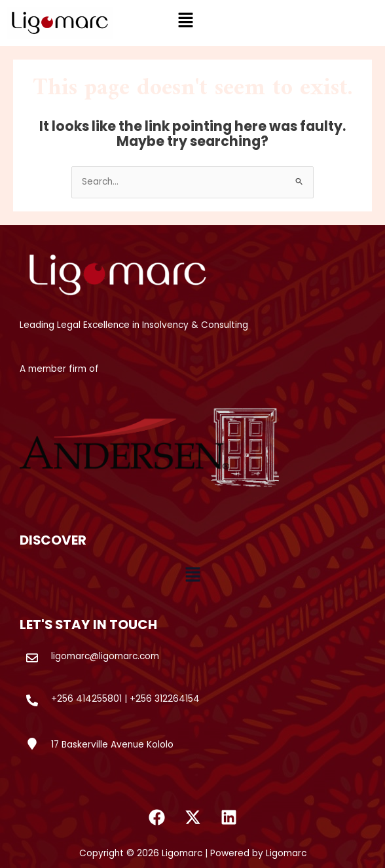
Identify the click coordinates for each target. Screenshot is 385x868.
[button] (185, 21)
